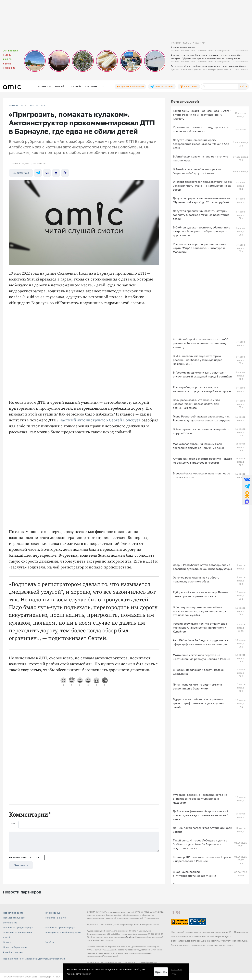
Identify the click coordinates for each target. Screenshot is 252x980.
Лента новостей (185, 101)
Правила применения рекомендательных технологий (34, 959)
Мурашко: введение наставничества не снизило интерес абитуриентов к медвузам (200, 799)
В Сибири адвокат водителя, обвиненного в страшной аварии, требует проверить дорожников (202, 231)
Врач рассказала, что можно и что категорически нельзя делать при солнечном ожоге (196, 404)
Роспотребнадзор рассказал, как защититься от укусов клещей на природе (202, 389)
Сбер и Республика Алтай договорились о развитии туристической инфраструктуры (202, 567)
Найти (243, 86)
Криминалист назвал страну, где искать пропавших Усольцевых (200, 129)
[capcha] (42, 857)
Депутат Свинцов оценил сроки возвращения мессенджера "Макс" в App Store (201, 144)
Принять (161, 972)
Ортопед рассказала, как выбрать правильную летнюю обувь (196, 579)
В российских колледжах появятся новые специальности (201, 475)
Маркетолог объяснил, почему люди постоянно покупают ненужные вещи (198, 446)
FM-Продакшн (53, 913)
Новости (44, 86)
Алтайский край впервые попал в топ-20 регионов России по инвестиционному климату (201, 343)
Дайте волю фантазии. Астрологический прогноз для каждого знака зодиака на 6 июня (201, 815)
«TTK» (57, 977)
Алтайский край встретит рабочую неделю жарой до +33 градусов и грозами (202, 461)
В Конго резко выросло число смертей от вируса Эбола (201, 431)
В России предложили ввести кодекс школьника (198, 672)
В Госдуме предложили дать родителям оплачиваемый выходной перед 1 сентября (202, 374)
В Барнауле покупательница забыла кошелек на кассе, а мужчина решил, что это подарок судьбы (201, 611)
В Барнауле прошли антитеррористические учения (194, 874)
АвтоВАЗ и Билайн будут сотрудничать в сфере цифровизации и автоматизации (201, 642)
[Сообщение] (84, 842)
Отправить (21, 865)
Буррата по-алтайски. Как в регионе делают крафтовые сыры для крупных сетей (199, 703)
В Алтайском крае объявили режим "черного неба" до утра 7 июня (197, 171)
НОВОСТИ (16, 105)
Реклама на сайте (55, 918)
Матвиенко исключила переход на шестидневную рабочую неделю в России (202, 657)
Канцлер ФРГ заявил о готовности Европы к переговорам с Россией (202, 859)
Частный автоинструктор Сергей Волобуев (100, 420)
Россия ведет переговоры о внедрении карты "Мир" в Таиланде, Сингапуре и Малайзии (200, 248)
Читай (60, 86)
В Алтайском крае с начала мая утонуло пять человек (200, 158)
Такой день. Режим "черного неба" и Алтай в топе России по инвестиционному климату (202, 115)
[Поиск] (219, 87)
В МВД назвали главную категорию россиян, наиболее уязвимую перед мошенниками (198, 360)
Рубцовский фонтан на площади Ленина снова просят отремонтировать (201, 594)
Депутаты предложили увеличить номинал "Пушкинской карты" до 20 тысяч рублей (202, 200)
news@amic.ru (127, 937)
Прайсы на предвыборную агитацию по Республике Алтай (18, 932)
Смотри (91, 86)
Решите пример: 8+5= (24, 857)
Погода (7, 942)
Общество (37, 105)
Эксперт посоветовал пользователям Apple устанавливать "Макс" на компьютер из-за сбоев (202, 186)
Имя (13, 823)
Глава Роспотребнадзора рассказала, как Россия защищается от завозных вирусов (202, 418)
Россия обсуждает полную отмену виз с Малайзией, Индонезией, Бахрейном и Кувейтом (200, 627)
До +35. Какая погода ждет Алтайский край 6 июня (202, 830)
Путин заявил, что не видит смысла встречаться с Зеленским (197, 686)
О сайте (49, 942)
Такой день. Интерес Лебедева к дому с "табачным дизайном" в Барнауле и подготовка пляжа (200, 844)
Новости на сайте (13, 913)
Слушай (75, 86)
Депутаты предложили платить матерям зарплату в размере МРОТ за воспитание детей (201, 215)
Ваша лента (189, 87)
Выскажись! (21, 173)
